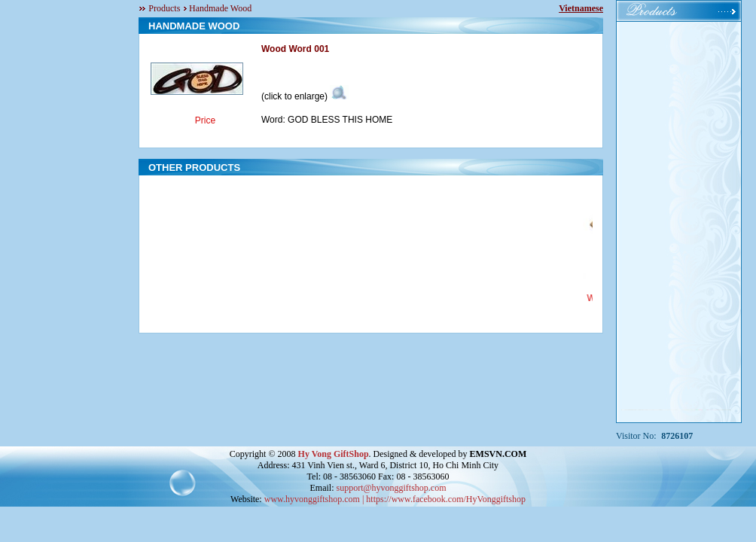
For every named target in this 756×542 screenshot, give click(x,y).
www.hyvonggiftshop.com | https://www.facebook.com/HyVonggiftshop (395, 499)
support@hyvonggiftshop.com (391, 488)
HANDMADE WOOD (194, 26)
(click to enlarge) (305, 96)
